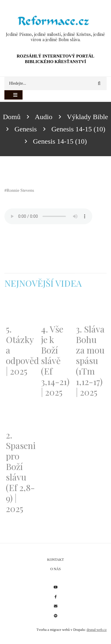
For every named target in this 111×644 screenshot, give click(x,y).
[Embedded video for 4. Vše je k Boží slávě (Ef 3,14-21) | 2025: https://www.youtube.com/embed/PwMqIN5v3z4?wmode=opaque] (56, 310)
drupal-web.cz (97, 630)
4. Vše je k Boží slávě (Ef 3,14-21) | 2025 (55, 361)
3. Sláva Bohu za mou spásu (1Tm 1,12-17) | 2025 (90, 361)
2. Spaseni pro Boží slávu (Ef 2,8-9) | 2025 (21, 472)
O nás (56, 569)
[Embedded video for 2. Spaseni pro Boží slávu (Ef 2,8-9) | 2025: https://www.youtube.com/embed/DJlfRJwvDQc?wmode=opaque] (21, 416)
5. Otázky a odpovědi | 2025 (21, 350)
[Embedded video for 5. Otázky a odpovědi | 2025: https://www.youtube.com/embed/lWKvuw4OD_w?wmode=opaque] (21, 310)
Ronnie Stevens (21, 190)
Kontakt (56, 560)
